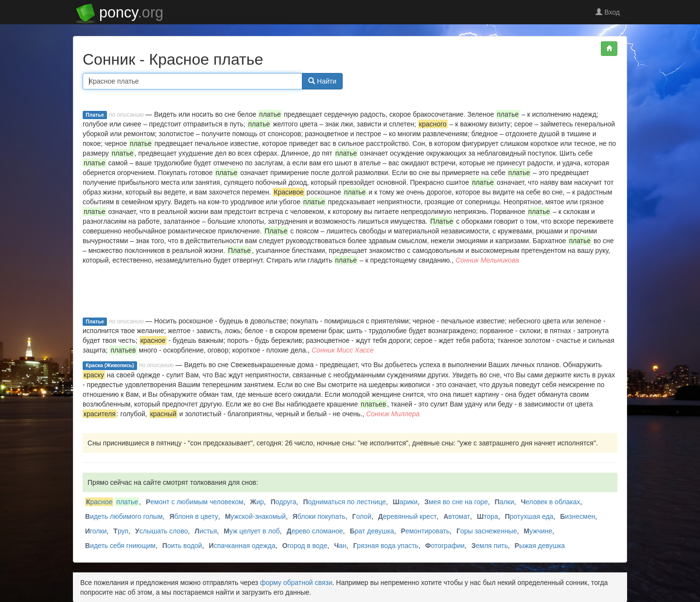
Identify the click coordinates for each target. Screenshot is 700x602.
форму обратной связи (296, 583)
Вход (608, 12)
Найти (322, 81)
